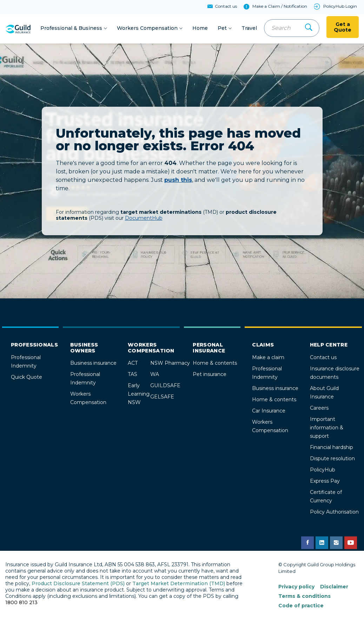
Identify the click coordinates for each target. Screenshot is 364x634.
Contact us (323, 358)
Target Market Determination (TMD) (179, 585)
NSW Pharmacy (170, 364)
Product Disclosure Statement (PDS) (78, 585)
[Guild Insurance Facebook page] (307, 544)
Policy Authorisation (334, 513)
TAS (133, 375)
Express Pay (325, 482)
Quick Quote (27, 378)
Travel (249, 28)
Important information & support (327, 429)
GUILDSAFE (165, 387)
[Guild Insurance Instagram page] (336, 544)
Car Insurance (269, 412)
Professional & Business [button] (71, 28)
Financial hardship (332, 448)
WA (155, 375)
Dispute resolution (332, 460)
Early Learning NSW (139, 395)
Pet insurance (210, 375)
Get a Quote (343, 28)
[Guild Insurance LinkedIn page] (322, 544)
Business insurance (93, 364)
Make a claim (268, 358)
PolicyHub (323, 471)
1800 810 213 (21, 603)
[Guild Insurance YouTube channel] (351, 544)
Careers (319, 409)
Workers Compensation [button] (147, 28)
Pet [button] (222, 28)
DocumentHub (144, 219)
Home (200, 28)
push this (178, 181)
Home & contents (215, 364)
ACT (133, 364)
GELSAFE (162, 398)
